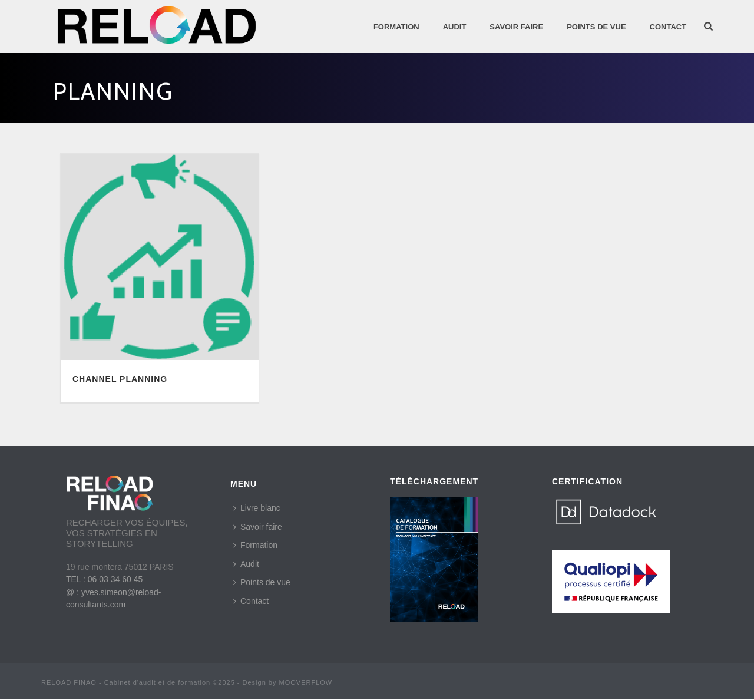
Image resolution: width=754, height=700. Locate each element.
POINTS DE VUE (596, 27)
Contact (668, 27)
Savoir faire (258, 527)
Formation (396, 27)
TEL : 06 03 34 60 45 (104, 579)
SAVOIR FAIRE (516, 27)
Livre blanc (257, 508)
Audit (246, 564)
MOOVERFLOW (306, 682)
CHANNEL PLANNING (120, 379)
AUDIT (455, 27)
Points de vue (262, 582)
